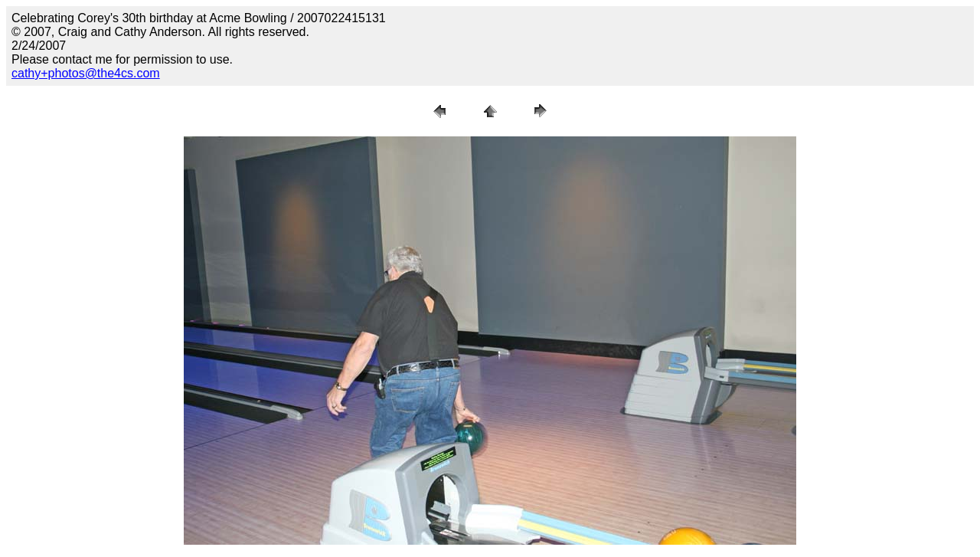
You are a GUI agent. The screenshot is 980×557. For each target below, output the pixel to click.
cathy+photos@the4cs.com (86, 73)
